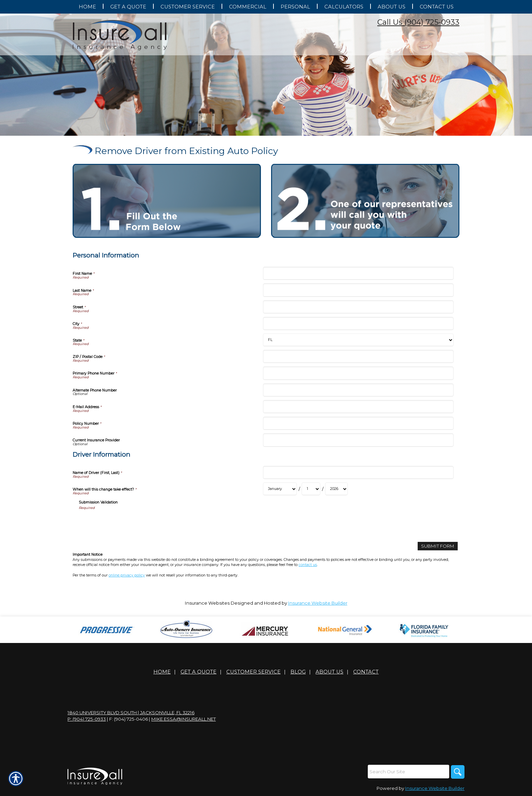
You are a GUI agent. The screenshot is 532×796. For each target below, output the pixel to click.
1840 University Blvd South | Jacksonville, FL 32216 (131, 713)
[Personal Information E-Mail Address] (358, 407)
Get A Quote (198, 672)
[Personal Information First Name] (358, 273)
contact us (308, 565)
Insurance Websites (207, 603)
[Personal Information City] (358, 324)
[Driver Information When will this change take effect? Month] (280, 489)
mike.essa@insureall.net (184, 719)
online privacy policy (127, 575)
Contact (366, 672)
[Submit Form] (438, 546)
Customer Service (253, 672)
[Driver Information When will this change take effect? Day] (311, 489)
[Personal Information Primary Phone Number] (358, 373)
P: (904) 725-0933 (87, 719)
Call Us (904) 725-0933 (418, 22)
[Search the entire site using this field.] (408, 772)
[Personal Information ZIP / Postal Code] (358, 356)
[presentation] (130, 524)
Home (162, 672)
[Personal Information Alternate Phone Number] (358, 390)
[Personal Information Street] (358, 307)
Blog (298, 672)
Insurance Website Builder (318, 603)
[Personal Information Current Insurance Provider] (358, 440)
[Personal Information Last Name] (358, 290)
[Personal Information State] (358, 340)
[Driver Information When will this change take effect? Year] (336, 489)
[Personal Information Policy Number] (358, 423)
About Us (329, 672)
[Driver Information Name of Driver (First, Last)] (358, 472)
